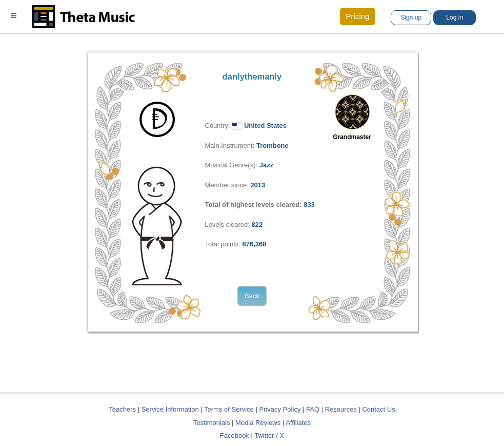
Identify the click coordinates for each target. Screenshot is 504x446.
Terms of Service (229, 409)
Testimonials (212, 423)
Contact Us (378, 409)
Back (252, 296)
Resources (341, 409)
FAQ (313, 409)
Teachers (123, 409)
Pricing (358, 16)
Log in (455, 17)
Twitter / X (269, 435)
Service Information (170, 409)
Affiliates (298, 423)
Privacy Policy (280, 409)
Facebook (235, 435)
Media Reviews (258, 423)
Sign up (411, 17)
